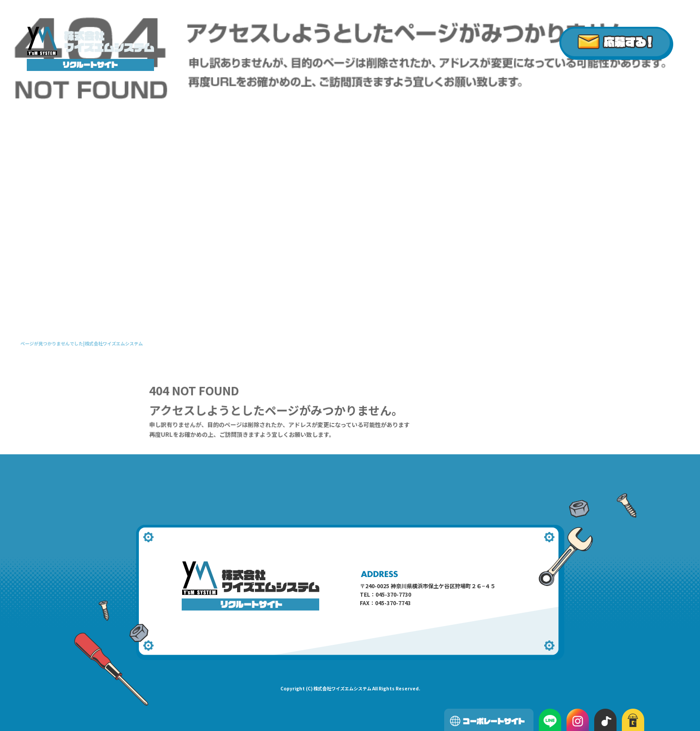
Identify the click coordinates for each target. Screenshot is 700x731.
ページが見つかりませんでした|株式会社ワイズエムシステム (82, 343)
